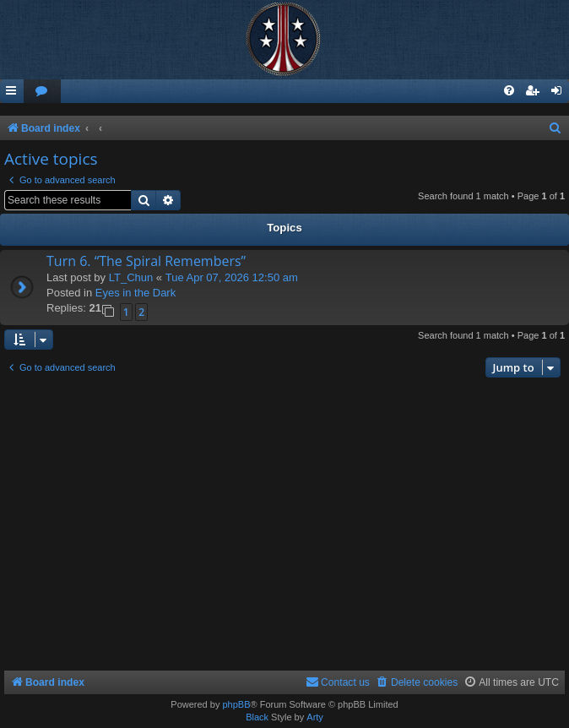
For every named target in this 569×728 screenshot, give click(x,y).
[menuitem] (42, 92)
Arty (315, 717)
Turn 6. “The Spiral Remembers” (146, 261)
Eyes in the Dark (135, 293)
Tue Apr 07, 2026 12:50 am (232, 277)
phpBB (236, 704)
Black (257, 717)
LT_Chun (131, 277)
